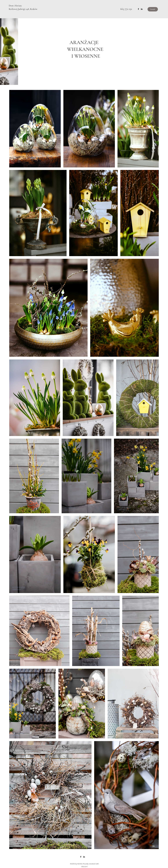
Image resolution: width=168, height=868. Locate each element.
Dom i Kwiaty (15, 6)
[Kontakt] (153, 9)
